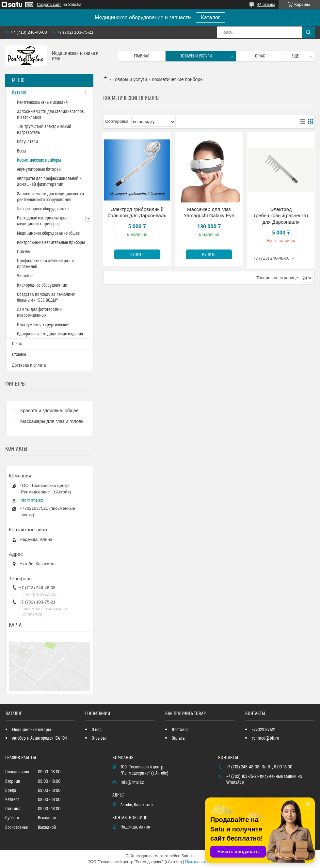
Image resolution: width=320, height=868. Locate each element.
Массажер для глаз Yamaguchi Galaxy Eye (209, 212)
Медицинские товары (32, 730)
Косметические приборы (39, 160)
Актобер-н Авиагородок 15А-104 (40, 738)
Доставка (180, 730)
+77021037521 (264, 730)
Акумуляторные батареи (39, 169)
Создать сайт (49, 5)
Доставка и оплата (29, 365)
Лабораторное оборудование (43, 209)
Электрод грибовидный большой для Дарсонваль (137, 212)
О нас (260, 56)
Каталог (211, 17)
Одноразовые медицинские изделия (50, 334)
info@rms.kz (31, 500)
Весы (22, 151)
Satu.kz (188, 856)
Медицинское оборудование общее (48, 233)
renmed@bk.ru (265, 738)
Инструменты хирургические (43, 325)
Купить (137, 255)
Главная (142, 56)
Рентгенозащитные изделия (42, 103)
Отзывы (19, 355)
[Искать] (308, 32)
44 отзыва (266, 5)
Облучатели (27, 142)
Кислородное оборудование (42, 285)
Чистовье (25, 276)
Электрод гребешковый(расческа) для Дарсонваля (281, 216)
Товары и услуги (196, 56)
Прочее (23, 252)
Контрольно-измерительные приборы (51, 243)
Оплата (178, 738)
